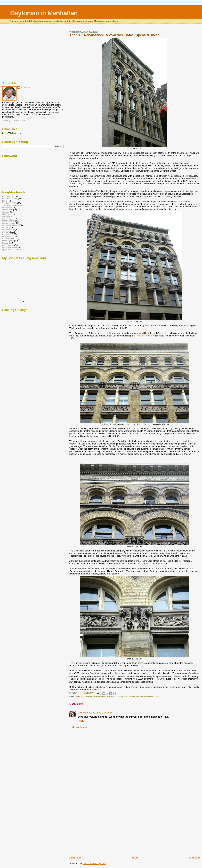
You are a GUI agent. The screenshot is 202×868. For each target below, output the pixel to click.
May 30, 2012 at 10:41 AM (97, 713)
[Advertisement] (95, 832)
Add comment (79, 727)
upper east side (9, 247)
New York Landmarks (145, 697)
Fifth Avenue (8, 196)
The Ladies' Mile (9, 203)
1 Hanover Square (143, 336)
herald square (8, 230)
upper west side (9, 249)
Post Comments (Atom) (94, 863)
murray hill (7, 234)
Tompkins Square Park (12, 205)
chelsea (6, 212)
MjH (80, 713)
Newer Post (75, 857)
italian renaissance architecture (105, 697)
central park (7, 210)
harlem (5, 227)
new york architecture (127, 697)
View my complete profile (14, 120)
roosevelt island (9, 238)
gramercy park (9, 223)
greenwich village (10, 225)
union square (8, 245)
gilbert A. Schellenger (84, 697)
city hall (6, 216)
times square (8, 241)
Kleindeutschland (10, 199)
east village (7, 218)
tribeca (157, 697)
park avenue (8, 236)
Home (135, 857)
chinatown (7, 214)
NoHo (5, 201)
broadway (7, 207)
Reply (81, 721)
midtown (6, 232)
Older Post (195, 857)
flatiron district (8, 221)
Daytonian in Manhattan (44, 13)
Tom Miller (26, 87)
